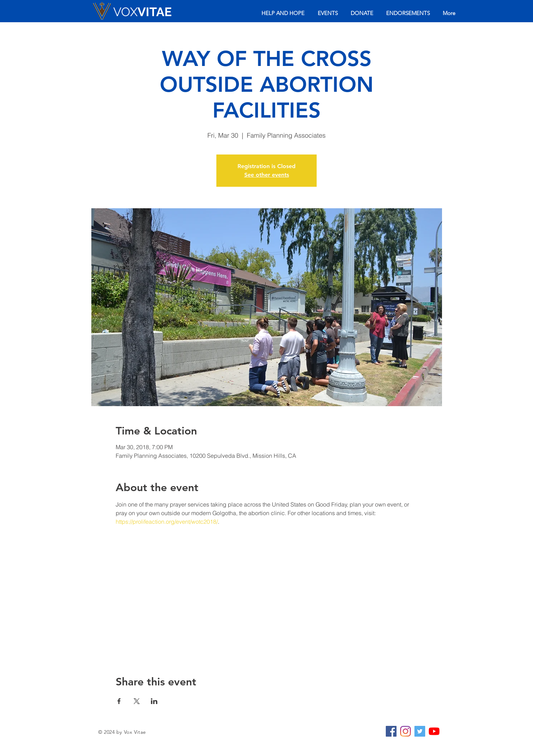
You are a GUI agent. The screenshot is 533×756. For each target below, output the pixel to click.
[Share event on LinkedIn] (154, 701)
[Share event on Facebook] (119, 701)
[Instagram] (405, 731)
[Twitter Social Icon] (420, 731)
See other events (267, 175)
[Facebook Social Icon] (391, 731)
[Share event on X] (137, 701)
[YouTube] (434, 731)
